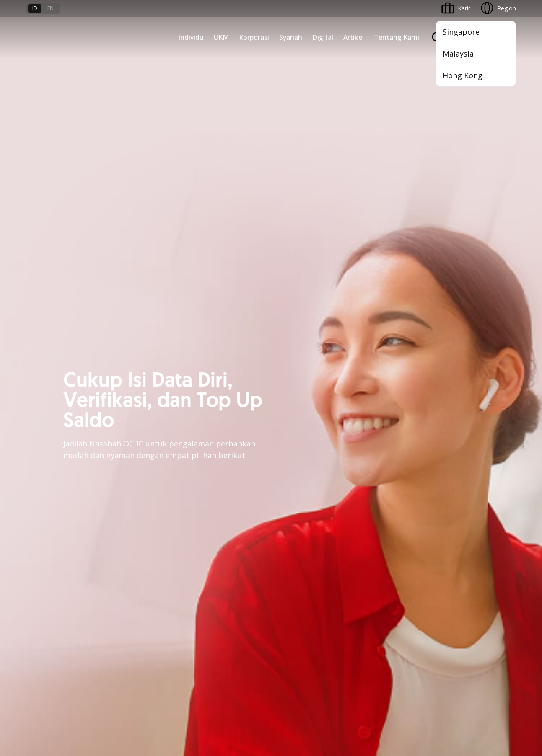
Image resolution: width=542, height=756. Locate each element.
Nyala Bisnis (43, 390)
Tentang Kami (397, 37)
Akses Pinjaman (48, 435)
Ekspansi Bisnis (130, 420)
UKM (221, 37)
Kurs (32, 603)
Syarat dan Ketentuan (139, 558)
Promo (36, 558)
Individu (191, 37)
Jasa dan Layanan (50, 573)
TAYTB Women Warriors (60, 405)
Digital (323, 37)
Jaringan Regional (133, 495)
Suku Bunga (43, 618)
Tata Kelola (374, 435)
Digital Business (48, 450)
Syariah (291, 37)
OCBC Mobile (294, 390)
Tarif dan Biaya (47, 588)
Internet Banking (298, 445)
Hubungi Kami (211, 608)
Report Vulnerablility (489, 684)
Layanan (204, 420)
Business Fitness (49, 480)
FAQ (115, 573)
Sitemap (438, 684)
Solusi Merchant (297, 490)
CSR (364, 450)
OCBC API (289, 520)
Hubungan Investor (384, 420)
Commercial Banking (137, 390)
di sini (93, 709)
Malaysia (458, 54)
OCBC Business (297, 460)
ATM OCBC (291, 405)
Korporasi (254, 37)
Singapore (461, 32)
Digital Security (130, 618)
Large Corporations (136, 405)
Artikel (354, 37)
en (51, 8)
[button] (501, 588)
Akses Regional (47, 495)
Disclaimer (286, 684)
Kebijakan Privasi (336, 684)
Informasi (371, 390)
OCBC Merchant (297, 505)
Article (118, 603)
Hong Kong (463, 75)
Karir (116, 588)
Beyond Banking (49, 465)
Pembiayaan (209, 405)
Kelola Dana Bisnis (52, 420)
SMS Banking (293, 475)
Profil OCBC (375, 405)
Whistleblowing (393, 684)
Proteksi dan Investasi (222, 435)
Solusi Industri (128, 480)
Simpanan (206, 390)
